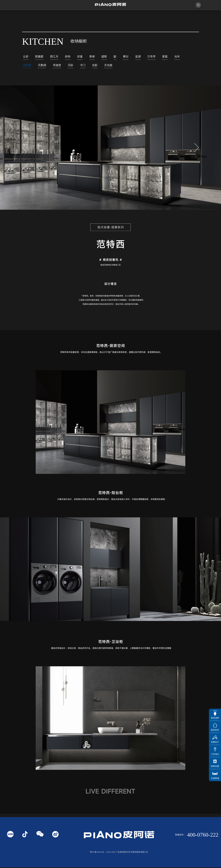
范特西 (27, 66)
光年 (182, 57)
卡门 (85, 66)
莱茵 (169, 57)
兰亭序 (155, 57)
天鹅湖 (43, 66)
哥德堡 (58, 66)
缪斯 (107, 57)
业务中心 (152, 15)
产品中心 (124, 15)
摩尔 (129, 57)
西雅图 (40, 57)
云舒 (26, 57)
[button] (197, 148)
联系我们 (207, 15)
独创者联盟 (97, 15)
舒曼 (82, 57)
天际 (72, 66)
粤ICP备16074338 (97, 853)
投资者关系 (180, 15)
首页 (14, 15)
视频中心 (69, 15)
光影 (97, 66)
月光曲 (111, 66)
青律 (94, 57)
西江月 (55, 57)
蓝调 (141, 57)
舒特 (69, 57)
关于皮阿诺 (42, 15)
